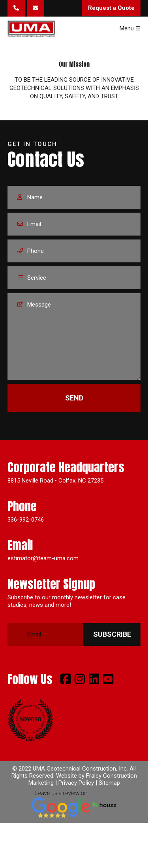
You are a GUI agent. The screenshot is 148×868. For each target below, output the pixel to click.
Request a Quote (111, 8)
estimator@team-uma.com (43, 558)
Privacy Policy (76, 783)
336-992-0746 (26, 520)
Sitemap (109, 783)
